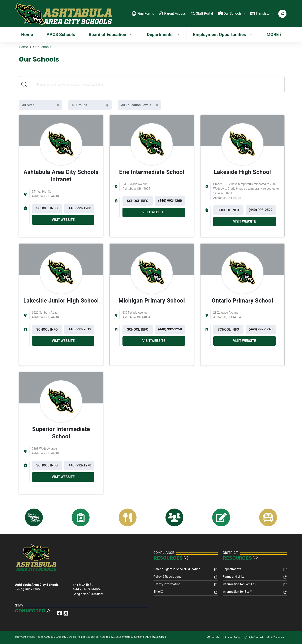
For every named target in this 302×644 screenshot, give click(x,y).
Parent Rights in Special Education (177, 569)
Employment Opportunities (223, 35)
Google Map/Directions (88, 594)
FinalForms (146, 14)
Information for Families (239, 584)
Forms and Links (234, 577)
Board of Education (111, 35)
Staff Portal (204, 14)
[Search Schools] (158, 85)
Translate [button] (263, 14)
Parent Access (175, 14)
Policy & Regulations (167, 577)
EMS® (148, 637)
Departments (163, 35)
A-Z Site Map (276, 637)
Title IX (158, 592)
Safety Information (167, 584)
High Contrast (255, 637)
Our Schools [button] (233, 14)
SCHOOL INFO (47, 208)
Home (27, 35)
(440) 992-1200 (27, 589)
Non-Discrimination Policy (224, 637)
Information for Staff (237, 592)
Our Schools (42, 47)
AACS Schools (61, 35)
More (274, 35)
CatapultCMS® (133, 637)
